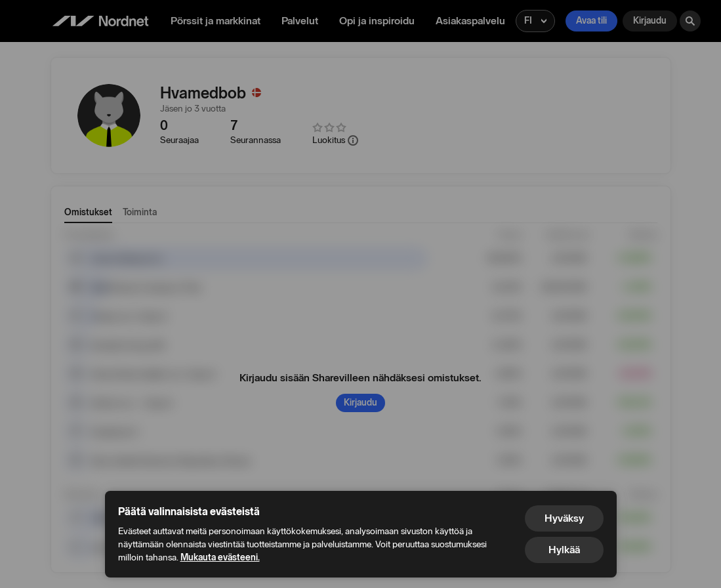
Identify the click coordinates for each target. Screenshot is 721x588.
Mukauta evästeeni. (220, 557)
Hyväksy (564, 518)
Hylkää (564, 550)
